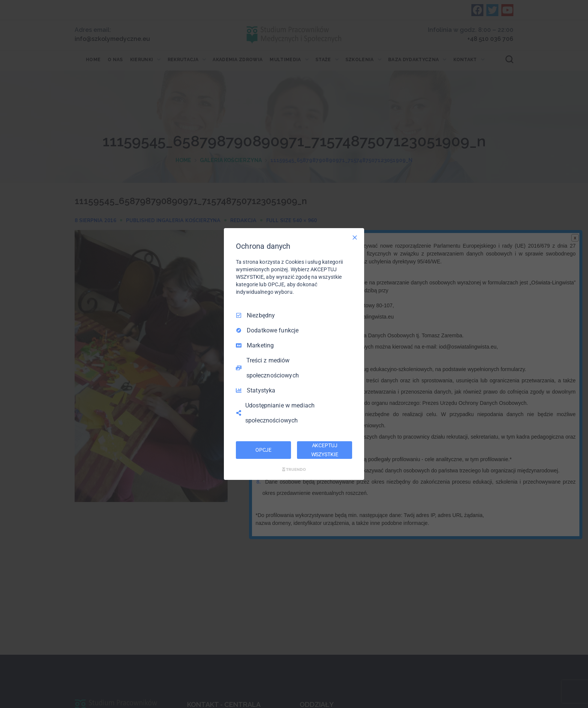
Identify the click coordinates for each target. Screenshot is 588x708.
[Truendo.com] (294, 469)
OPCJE (263, 450)
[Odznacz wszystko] (355, 238)
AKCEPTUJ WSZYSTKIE (325, 450)
